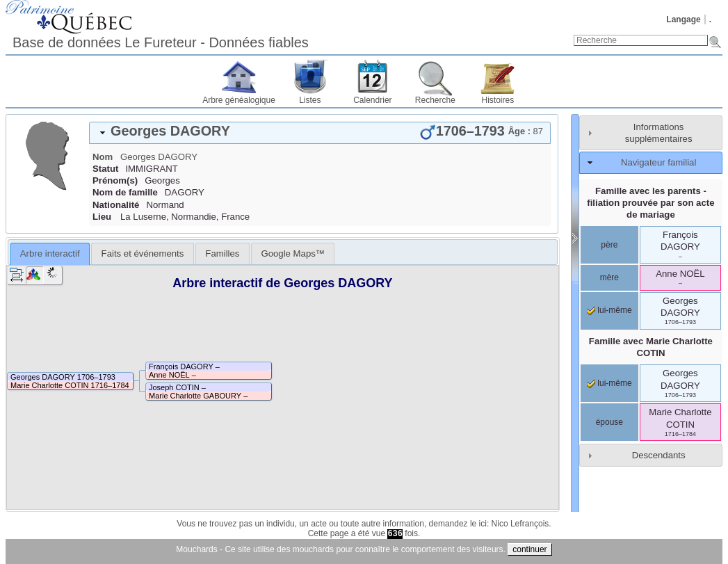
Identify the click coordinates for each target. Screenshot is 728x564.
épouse (609, 422)
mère (609, 277)
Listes (310, 100)
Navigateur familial (658, 162)
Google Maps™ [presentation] (293, 253)
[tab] (320, 133)
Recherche (435, 100)
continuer (529, 549)
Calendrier (372, 100)
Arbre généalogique (239, 100)
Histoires (498, 100)
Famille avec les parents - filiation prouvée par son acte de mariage (650, 203)
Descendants (659, 455)
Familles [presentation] (222, 253)
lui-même (609, 310)
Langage (683, 19)
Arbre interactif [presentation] (50, 253)
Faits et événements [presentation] (143, 253)
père (609, 245)
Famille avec (651, 347)
